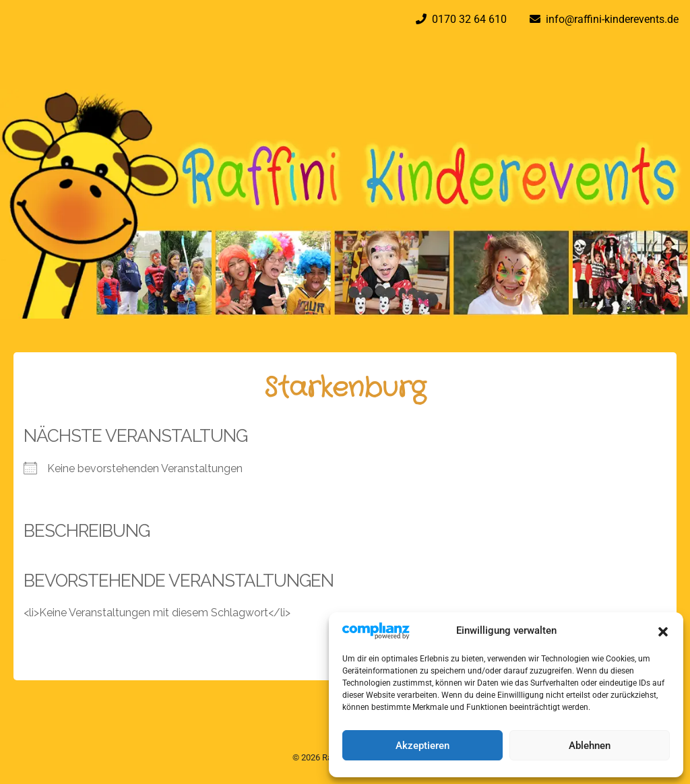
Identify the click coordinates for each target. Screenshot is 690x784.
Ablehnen (590, 746)
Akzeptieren (422, 746)
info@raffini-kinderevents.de (609, 19)
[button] (663, 630)
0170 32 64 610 (467, 19)
